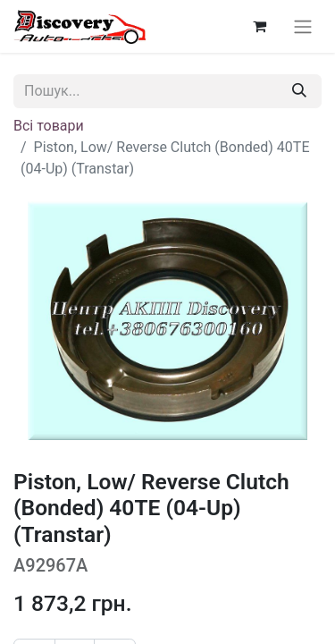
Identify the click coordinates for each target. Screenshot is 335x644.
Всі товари (49, 126)
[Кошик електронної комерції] (259, 26)
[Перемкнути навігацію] (303, 26)
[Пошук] (299, 91)
